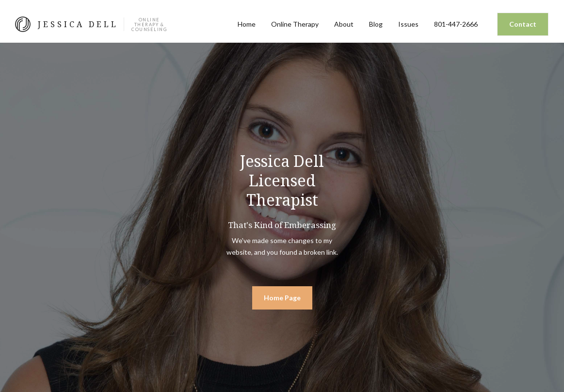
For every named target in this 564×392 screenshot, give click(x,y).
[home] (91, 24)
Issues (408, 24)
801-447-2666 (456, 24)
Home (247, 24)
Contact (523, 24)
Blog (376, 24)
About (344, 24)
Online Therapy (295, 24)
